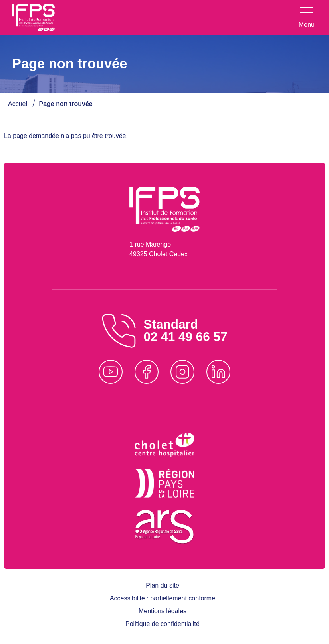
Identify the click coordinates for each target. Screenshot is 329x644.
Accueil (18, 104)
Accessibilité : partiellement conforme (163, 598)
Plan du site (163, 585)
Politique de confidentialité (163, 624)
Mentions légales (163, 611)
